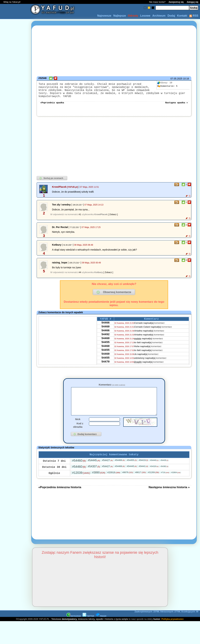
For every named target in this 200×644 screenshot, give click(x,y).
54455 (105, 347)
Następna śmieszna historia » (169, 493)
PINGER (101, 622)
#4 (80, 273)
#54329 (154, 472)
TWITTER (88, 622)
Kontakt (182, 16)
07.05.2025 (176, 79)
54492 (105, 338)
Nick (78, 425)
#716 (165, 479)
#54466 (120, 466)
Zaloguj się (193, 2)
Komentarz (112, 385)
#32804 (176, 479)
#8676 (128, 478)
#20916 (114, 479)
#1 (80, 215)
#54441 (143, 472)
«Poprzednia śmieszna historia (60, 493)
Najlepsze (120, 16)
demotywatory (69, 625)
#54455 (132, 466)
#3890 (99, 479)
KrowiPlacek (59, 187)
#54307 (94, 472)
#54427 (107, 466)
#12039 (81, 479)
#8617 (140, 478)
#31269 (153, 479)
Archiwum (159, 16)
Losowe (145, 16)
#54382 (164, 472)
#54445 (94, 466)
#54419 (143, 466)
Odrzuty (133, 16)
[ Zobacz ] (113, 215)
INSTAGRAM (74, 622)
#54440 (154, 466)
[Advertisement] (15, 322)
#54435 (164, 466)
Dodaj (171, 16)
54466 (105, 324)
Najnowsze (104, 16)
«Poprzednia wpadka (52, 103)
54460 (105, 329)
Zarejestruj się (176, 2)
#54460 (79, 467)
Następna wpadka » (176, 103)
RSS (194, 16)
